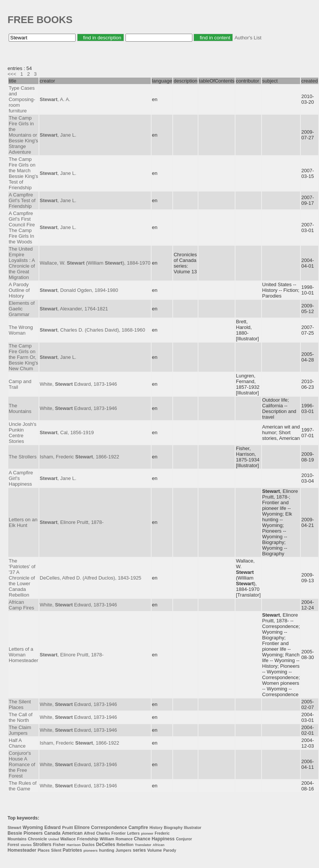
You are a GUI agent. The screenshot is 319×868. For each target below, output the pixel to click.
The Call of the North (21, 717)
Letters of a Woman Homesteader (23, 655)
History (156, 828)
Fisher (59, 845)
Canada (52, 833)
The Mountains (20, 408)
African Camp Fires (21, 605)
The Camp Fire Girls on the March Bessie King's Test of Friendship (23, 173)
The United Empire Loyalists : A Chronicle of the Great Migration (22, 263)
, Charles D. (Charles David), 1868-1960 (92, 330)
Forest (13, 845)
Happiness (163, 839)
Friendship (88, 839)
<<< (12, 74)
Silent (56, 850)
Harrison (74, 845)
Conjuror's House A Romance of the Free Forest (22, 764)
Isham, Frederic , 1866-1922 (79, 457)
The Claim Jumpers (20, 730)
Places (44, 850)
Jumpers (124, 850)
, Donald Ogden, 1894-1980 (79, 290)
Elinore (82, 827)
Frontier (119, 833)
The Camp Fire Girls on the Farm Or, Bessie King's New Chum (23, 357)
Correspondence (109, 827)
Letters (133, 833)
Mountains (17, 839)
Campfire (138, 827)
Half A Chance (17, 743)
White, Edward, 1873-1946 (78, 384)
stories (26, 845)
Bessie (15, 833)
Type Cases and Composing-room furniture (22, 99)
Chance (142, 839)
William (107, 839)
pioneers (91, 851)
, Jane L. (58, 135)
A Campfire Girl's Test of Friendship (22, 200)
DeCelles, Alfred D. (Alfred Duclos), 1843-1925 (91, 578)
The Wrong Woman (21, 330)
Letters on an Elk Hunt (23, 522)
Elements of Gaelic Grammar (22, 309)
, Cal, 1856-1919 (67, 432)
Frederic (162, 833)
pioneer (147, 834)
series (139, 850)
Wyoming (33, 827)
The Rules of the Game (23, 786)
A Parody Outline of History (19, 290)
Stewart (14, 828)
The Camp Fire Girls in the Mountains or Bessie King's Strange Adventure (23, 135)
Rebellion (125, 845)
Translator (143, 845)
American (72, 833)
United (54, 839)
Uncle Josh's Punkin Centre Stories (22, 433)
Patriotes (72, 850)
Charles (103, 833)
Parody (170, 850)
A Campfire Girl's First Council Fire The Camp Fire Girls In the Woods (22, 228)
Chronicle (38, 839)
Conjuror (184, 839)
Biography (173, 828)
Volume (155, 850)
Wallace (68, 839)
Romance (124, 839)
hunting (107, 850)
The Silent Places (20, 704)
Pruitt (67, 827)
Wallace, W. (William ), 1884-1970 (95, 263)
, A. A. (55, 99)
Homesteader (22, 850)
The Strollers (23, 457)
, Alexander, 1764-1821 (74, 309)
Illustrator (193, 828)
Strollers (42, 845)
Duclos (88, 845)
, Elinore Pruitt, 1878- (72, 522)
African (159, 845)
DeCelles (106, 845)
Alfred (89, 833)
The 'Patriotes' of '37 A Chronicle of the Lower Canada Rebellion (22, 578)
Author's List (248, 38)
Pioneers (33, 833)
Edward (52, 827)
